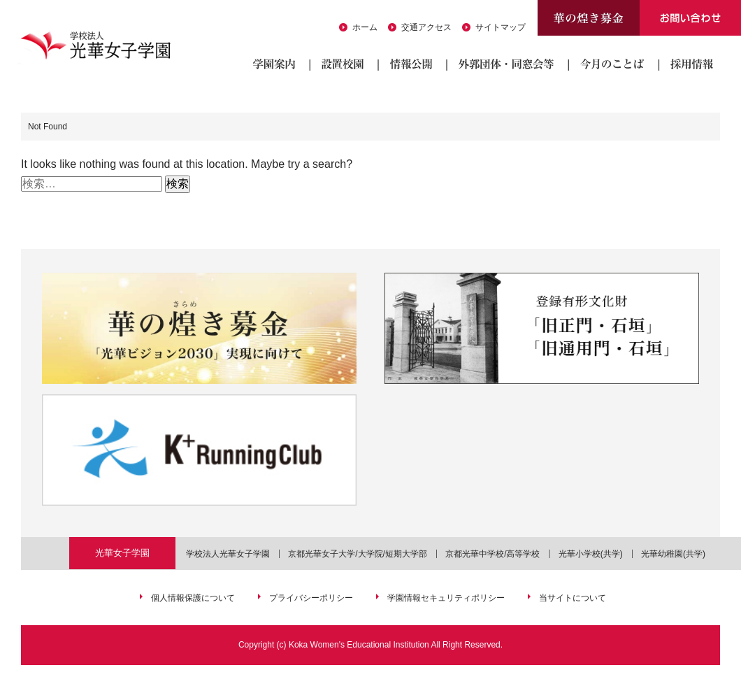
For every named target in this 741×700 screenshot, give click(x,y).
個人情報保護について (193, 598)
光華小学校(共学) (591, 554)
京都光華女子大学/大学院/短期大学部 (358, 554)
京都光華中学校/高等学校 (492, 554)
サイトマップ (501, 27)
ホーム (365, 27)
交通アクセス (426, 27)
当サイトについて (573, 598)
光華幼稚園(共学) (673, 554)
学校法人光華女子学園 (228, 554)
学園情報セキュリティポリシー (446, 598)
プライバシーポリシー (311, 598)
